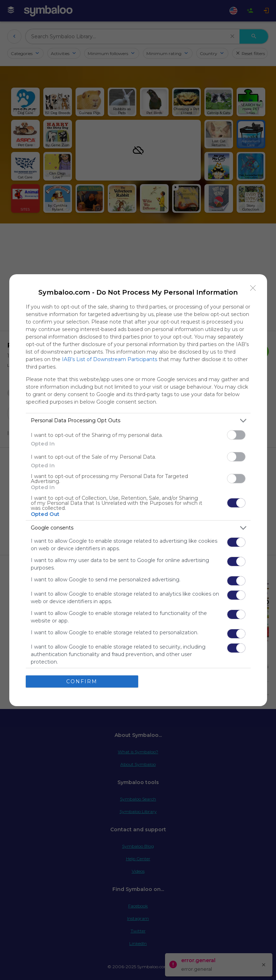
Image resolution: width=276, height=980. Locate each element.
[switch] (236, 435)
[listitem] (138, 421)
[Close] (253, 288)
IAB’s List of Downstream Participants (110, 359)
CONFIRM (82, 681)
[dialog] (138, 490)
